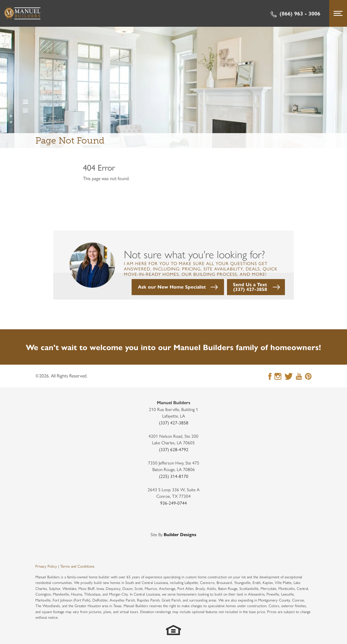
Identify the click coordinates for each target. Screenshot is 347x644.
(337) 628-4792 (174, 449)
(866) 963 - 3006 (295, 13)
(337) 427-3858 (174, 422)
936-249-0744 (173, 503)
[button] (178, 287)
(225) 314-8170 (174, 476)
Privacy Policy (46, 566)
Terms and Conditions (77, 566)
